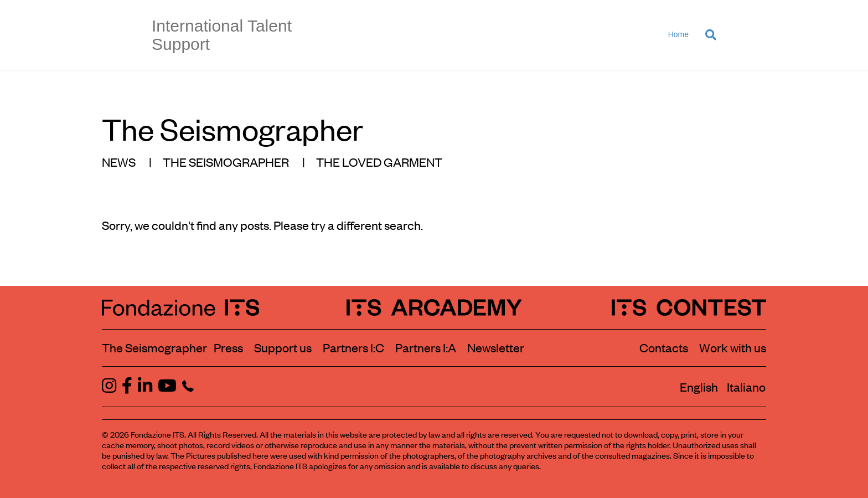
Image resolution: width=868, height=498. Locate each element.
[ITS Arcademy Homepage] (434, 307)
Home (678, 34)
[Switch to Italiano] (746, 387)
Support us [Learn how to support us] (283, 347)
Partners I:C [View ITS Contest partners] (353, 347)
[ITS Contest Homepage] (689, 307)
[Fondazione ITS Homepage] (180, 307)
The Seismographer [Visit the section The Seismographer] (154, 347)
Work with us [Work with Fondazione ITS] (733, 347)
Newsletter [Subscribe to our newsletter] (496, 347)
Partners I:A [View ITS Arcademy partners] (426, 347)
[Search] (707, 35)
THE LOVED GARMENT (379, 162)
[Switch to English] (699, 387)
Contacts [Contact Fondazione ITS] (664, 347)
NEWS (119, 162)
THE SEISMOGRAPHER (226, 162)
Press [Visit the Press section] (228, 347)
